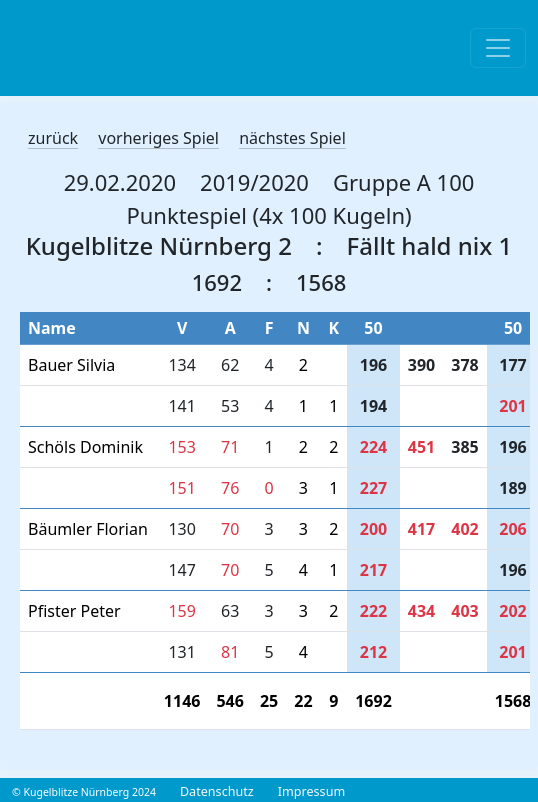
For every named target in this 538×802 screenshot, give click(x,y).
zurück (53, 138)
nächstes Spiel (292, 138)
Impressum (311, 791)
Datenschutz (217, 791)
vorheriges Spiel (158, 138)
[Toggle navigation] (498, 48)
